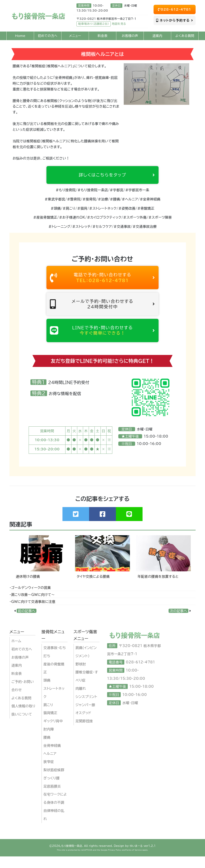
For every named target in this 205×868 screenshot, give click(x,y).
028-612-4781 (175, 9)
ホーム (16, 653)
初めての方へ (22, 661)
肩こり (48, 716)
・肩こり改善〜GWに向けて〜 (32, 606)
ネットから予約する (175, 20)
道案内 (17, 677)
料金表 (17, 685)
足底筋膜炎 (52, 798)
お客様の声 (20, 669)
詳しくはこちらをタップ (114, 176)
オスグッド (83, 725)
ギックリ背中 (53, 733)
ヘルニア (50, 765)
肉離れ (81, 700)
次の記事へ (178, 623)
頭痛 (47, 692)
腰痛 (47, 749)
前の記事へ (27, 623)
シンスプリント (86, 708)
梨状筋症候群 (54, 782)
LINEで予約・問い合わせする (102, 340)
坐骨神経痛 (52, 757)
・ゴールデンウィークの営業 (30, 599)
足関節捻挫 (84, 733)
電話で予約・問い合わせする (102, 281)
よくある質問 (21, 710)
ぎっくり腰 (52, 790)
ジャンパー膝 (85, 716)
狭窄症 (49, 773)
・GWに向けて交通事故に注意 (32, 613)
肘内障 (49, 741)
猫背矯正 (50, 725)
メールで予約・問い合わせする (102, 311)
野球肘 (81, 676)
